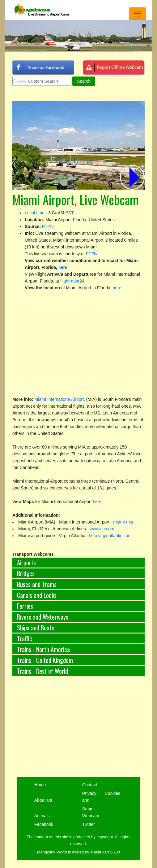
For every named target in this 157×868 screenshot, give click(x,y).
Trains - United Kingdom (45, 660)
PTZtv (48, 226)
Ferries (25, 606)
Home (40, 785)
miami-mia (123, 522)
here (63, 267)
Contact (90, 785)
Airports (26, 563)
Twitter (89, 824)
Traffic (25, 638)
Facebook (44, 824)
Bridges (26, 573)
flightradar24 (72, 281)
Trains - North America (43, 649)
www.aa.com (102, 529)
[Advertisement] (78, 734)
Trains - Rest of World (42, 671)
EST (70, 213)
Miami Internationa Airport (59, 399)
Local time (35, 213)
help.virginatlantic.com (110, 536)
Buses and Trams (37, 584)
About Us (43, 800)
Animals (42, 816)
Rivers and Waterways (43, 617)
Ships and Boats (36, 628)
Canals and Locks (37, 595)
